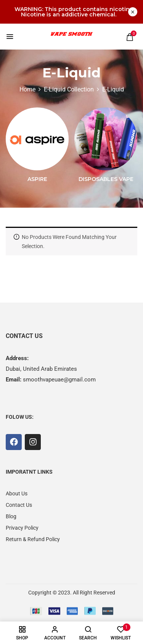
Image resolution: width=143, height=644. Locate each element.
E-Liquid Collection (69, 89)
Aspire (37, 179)
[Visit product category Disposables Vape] (106, 139)
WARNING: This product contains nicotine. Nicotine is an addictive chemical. (74, 12)
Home (27, 89)
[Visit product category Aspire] (37, 139)
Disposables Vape (106, 179)
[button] (130, 37)
